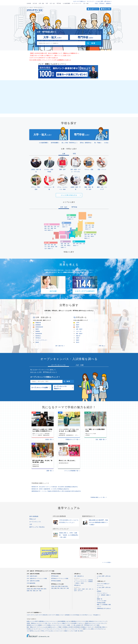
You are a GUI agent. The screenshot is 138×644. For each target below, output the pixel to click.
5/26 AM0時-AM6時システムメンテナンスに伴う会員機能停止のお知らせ (50, 60)
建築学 (78, 327)
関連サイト (67, 631)
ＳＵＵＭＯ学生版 (75, 615)
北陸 (45, 589)
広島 (55, 226)
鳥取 (46, 226)
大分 (46, 247)
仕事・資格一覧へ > (60, 346)
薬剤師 (37, 342)
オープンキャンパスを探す (40, 388)
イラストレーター (83, 580)
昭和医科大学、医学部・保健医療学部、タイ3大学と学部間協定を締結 (50, 489)
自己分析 (35, 3)
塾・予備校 (98, 143)
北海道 (90, 217)
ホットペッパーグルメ (45, 629)
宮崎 (49, 247)
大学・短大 (52, 3)
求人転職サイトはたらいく (78, 623)
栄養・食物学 (79, 329)
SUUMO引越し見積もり (101, 627)
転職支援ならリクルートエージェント (48, 621)
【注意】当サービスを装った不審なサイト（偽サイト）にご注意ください (50, 56)
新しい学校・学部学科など (69, 143)
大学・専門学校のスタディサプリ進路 (90, 625)
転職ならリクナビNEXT (32, 621)
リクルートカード (59, 631)
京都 (65, 244)
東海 (42, 589)
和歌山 (69, 245)
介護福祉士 (77, 583)
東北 (32, 589)
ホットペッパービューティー (58, 629)
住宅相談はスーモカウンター (87, 627)
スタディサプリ (30, 615)
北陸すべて (65, 227)
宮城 (93, 225)
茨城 (85, 234)
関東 (35, 589)
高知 (55, 228)
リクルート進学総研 (65, 615)
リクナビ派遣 (85, 621)
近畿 (28, 591)
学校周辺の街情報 (101, 603)
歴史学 (78, 342)
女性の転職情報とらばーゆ (64, 621)
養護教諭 (38, 331)
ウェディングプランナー (41, 340)
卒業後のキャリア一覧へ (72, 439)
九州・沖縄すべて (49, 249)
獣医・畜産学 (79, 334)
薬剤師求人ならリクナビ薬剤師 (34, 625)
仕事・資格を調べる (79, 576)
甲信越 (38, 589)
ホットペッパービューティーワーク (74, 629)
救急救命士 (38, 336)
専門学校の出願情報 (56, 581)
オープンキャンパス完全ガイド (60, 387)
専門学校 (59, 3)
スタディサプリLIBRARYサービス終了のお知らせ (44, 58)
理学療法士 (38, 338)
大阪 (68, 244)
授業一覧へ (50, 471)
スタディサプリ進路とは (79, 1)
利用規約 (99, 591)
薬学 (90, 589)
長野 (75, 217)
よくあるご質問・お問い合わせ (103, 1)
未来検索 (29, 3)
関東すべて (87, 238)
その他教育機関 (66, 3)
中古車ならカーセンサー (33, 629)
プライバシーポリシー (102, 593)
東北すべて (88, 229)
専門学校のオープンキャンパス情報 (60, 579)
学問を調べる (77, 585)
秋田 (86, 227)
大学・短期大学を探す (32, 576)
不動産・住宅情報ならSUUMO (66, 627)
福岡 (46, 245)
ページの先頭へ (108, 562)
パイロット (76, 580)
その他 (106, 143)
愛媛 (52, 228)
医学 (87, 589)
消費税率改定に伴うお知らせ (104, 608)
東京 (89, 236)
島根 (49, 226)
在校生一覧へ (49, 439)
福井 (70, 225)
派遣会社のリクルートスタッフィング (98, 621)
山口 (58, 226)
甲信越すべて (70, 219)
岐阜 (74, 244)
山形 (90, 227)
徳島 (46, 228)
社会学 (79, 589)
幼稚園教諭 (90, 582)
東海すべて (76, 246)
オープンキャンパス (77, 3)
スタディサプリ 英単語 (54, 615)
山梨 (71, 217)
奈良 (65, 245)
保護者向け (109, 3)
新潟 (68, 217)
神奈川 (92, 236)
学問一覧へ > (102, 346)
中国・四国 (32, 591)
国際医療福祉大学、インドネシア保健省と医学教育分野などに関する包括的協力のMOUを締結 (56, 491)
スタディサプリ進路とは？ (103, 584)
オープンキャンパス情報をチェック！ (45, 377)
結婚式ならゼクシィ (53, 627)
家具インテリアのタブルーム (98, 629)
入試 (31, 524)
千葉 (85, 236)
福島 (93, 227)
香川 (49, 228)
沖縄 (56, 247)
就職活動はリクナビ (76, 621)
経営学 (75, 589)
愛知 (81, 244)
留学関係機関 (55, 143)
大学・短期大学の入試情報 (33, 581)
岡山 (52, 226)
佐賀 (49, 245)
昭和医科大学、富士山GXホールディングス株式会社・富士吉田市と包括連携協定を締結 (55, 487)
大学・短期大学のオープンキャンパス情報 (37, 579)
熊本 (55, 245)
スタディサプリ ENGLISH (41, 615)
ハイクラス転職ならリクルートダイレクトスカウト (55, 625)
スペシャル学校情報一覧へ (72, 471)
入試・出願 (86, 3)
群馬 (92, 234)
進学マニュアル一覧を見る (37, 527)
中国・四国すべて (49, 230)
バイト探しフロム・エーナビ (49, 623)
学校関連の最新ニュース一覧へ (98, 497)
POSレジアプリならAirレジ (48, 631)
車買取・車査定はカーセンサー (34, 623)
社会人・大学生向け (100, 3)
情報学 (78, 340)
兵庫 (62, 245)
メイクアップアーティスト (82, 582)
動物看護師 (38, 325)
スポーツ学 (79, 331)
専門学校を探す (55, 576)
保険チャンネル (87, 629)
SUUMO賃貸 (77, 627)
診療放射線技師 (39, 327)
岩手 (90, 225)
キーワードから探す (102, 601)
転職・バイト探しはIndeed (74, 625)
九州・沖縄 (39, 591)
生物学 (78, 338)
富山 (63, 225)
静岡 (77, 244)
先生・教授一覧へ (101, 439)
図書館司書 (38, 323)
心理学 (78, 323)
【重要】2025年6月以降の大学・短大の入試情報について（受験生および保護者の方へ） (55, 53)
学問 (47, 3)
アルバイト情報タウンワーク (64, 623)
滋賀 (62, 244)
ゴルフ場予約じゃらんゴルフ (34, 631)
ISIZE (81, 631)
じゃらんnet (44, 627)
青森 (86, 225)
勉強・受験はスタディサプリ (34, 627)
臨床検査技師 (39, 334)
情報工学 (78, 336)
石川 (66, 225)
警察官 (37, 329)
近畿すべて (63, 247)
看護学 (78, 325)
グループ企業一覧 (75, 631)
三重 (84, 244)
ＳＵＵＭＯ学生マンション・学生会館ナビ (90, 615)
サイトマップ (90, 1)
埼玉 (95, 234)
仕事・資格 (41, 3)
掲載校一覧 (100, 599)
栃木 (89, 234)
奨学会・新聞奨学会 (85, 143)
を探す (52, 37)
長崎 (52, 245)
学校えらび (33, 519)
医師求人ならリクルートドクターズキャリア (96, 623)
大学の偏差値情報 (31, 583)
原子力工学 (80, 591)
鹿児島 (52, 247)
